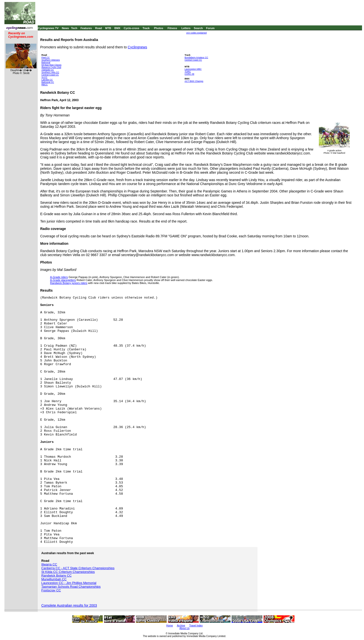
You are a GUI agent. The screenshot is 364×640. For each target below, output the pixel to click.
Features (86, 28)
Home (170, 626)
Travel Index (196, 626)
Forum (210, 28)
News (65, 28)
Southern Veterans (51, 60)
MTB (108, 28)
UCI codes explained (196, 33)
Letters (186, 28)
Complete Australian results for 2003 (69, 605)
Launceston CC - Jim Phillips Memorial (69, 583)
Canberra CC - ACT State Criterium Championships (78, 568)
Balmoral (46, 62)
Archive (181, 626)
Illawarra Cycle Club (51, 67)
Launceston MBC (193, 69)
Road (99, 28)
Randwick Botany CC (56, 575)
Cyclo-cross (132, 28)
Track (146, 28)
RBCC (45, 85)
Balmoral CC (48, 82)
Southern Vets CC (50, 72)
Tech (74, 28)
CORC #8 (189, 74)
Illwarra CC (49, 564)
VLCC (44, 77)
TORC (188, 72)
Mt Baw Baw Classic (52, 65)
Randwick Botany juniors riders (69, 283)
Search (198, 28)
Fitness (172, 28)
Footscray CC (51, 590)
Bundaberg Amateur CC (196, 57)
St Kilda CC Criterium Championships (68, 572)
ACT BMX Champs (194, 81)
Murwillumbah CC (54, 579)
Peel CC (46, 57)
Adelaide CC (48, 70)
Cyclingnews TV (48, 28)
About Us (184, 628)
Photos (158, 28)
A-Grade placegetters (63, 280)
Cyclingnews (137, 47)
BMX (117, 28)
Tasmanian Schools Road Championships (71, 587)
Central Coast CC (50, 75)
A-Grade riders (59, 277)
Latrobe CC (47, 80)
